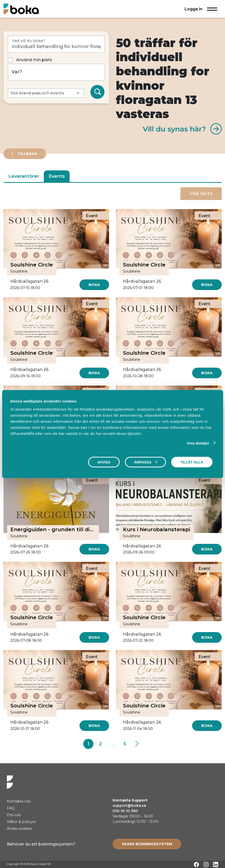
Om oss (14, 815)
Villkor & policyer (21, 822)
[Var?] (56, 72)
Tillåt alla (192, 462)
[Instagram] (206, 864)
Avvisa (104, 462)
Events (57, 176)
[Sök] (97, 92)
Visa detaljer (198, 443)
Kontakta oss (19, 801)
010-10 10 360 (125, 811)
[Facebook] (196, 864)
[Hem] (21, 9)
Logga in (193, 9)
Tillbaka (27, 154)
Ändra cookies (19, 829)
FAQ (11, 808)
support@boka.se (129, 806)
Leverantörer (24, 176)
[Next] (137, 744)
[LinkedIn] (216, 864)
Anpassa (146, 462)
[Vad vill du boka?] (56, 44)
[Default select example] (46, 93)
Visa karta (201, 193)
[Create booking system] (147, 844)
